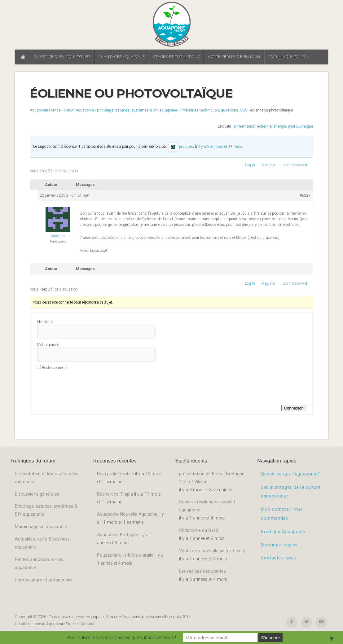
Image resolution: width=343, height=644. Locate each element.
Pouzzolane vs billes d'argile (125, 555)
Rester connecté (55, 368)
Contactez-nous (278, 558)
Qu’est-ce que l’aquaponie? (62, 57)
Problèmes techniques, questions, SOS (214, 110)
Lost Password (295, 165)
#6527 (305, 195)
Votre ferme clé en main (234, 57)
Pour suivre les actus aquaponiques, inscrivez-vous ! (122, 637)
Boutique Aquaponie (283, 532)
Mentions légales (279, 545)
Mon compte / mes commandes (282, 514)
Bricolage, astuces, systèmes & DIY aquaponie (137, 110)
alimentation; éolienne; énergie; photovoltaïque (273, 126)
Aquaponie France (45, 110)
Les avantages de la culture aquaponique (291, 492)
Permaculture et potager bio (43, 580)
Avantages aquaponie (122, 57)
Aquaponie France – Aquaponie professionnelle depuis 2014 (171, 25)
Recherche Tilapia (115, 494)
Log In (250, 165)
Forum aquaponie (287, 57)
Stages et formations (176, 57)
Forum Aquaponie (79, 110)
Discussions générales (37, 494)
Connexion (294, 408)
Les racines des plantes (202, 571)
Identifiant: (45, 322)
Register (269, 165)
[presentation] (84, 387)
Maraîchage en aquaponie (41, 527)
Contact (88, 624)
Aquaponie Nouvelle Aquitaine (127, 514)
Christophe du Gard (198, 530)
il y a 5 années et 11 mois (220, 147)
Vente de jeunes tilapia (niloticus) (212, 551)
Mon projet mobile (115, 474)
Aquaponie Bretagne (118, 535)
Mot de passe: (48, 345)
